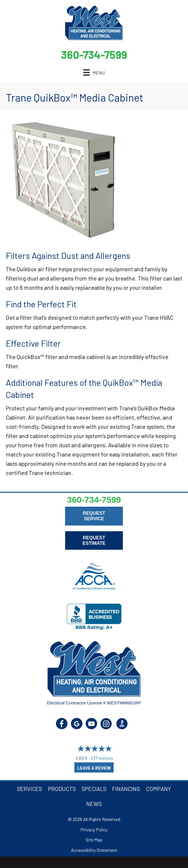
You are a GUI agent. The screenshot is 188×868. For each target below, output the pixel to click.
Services (30, 789)
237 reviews (102, 758)
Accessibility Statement (94, 850)
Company (158, 789)
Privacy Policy (94, 829)
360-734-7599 (94, 55)
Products (62, 789)
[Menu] (94, 73)
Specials (94, 789)
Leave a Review (94, 768)
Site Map (94, 840)
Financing (126, 789)
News (94, 804)
